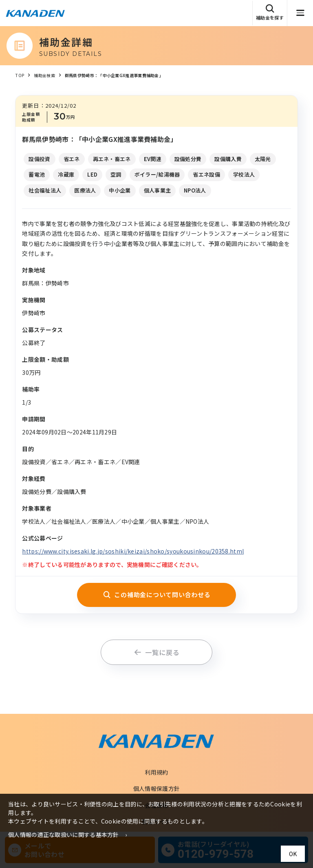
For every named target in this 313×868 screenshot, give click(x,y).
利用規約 (156, 772)
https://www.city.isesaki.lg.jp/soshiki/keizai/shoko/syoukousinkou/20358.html (133, 551)
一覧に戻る (157, 652)
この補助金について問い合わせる (157, 595)
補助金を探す (270, 12)
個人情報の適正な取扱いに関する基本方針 (64, 835)
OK (293, 854)
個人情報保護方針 (156, 788)
